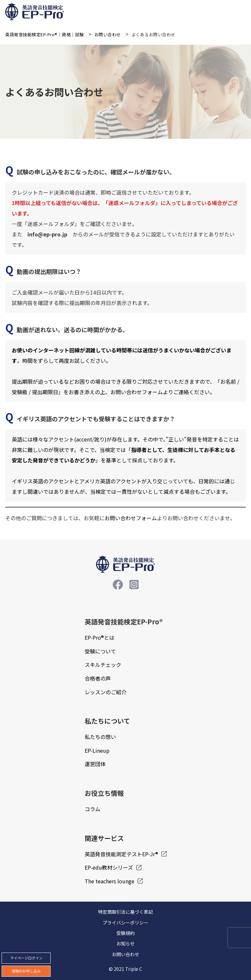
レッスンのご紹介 (106, 692)
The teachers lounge (109, 881)
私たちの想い (100, 737)
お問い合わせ (125, 954)
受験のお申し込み (26, 971)
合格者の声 (98, 678)
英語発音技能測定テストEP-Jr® (121, 854)
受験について (100, 651)
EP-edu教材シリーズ (109, 867)
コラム (92, 809)
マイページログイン (26, 958)
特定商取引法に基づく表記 (125, 912)
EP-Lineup (97, 750)
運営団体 (95, 764)
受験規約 (125, 933)
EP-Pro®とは (100, 637)
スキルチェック (103, 665)
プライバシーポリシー (125, 923)
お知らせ (125, 943)
